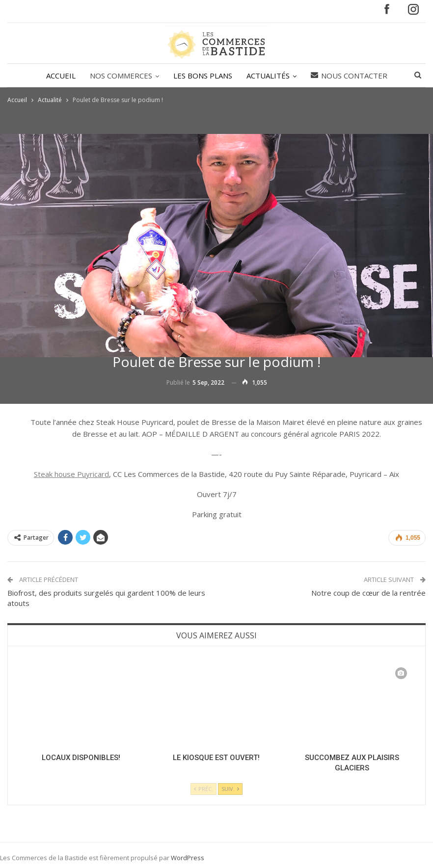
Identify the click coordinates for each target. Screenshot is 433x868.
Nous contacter (349, 76)
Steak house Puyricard (71, 474)
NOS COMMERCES (121, 76)
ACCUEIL (61, 76)
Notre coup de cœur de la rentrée (368, 593)
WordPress (188, 858)
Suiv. (230, 789)
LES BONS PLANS (203, 76)
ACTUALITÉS (268, 76)
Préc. (203, 789)
